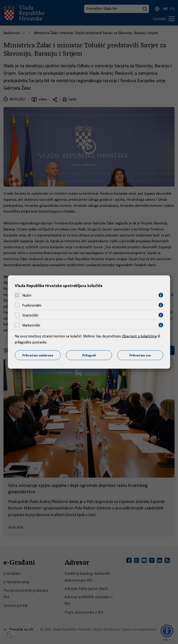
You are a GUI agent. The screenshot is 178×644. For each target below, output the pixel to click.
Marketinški (31, 325)
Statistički (30, 315)
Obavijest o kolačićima (139, 336)
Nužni (27, 295)
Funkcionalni (32, 305)
